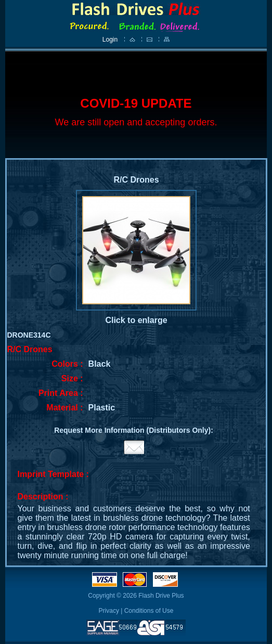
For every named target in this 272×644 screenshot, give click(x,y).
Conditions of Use (149, 611)
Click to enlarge (136, 320)
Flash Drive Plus (161, 596)
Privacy (109, 611)
